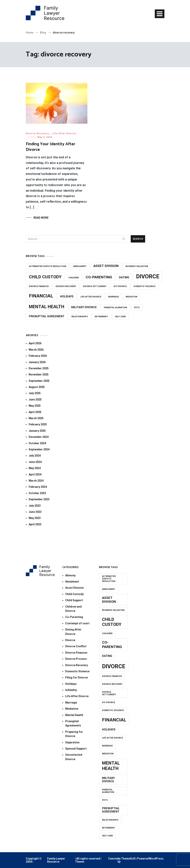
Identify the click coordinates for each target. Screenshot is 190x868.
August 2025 (37, 387)
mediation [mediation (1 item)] (131, 297)
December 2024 (39, 437)
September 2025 (39, 381)
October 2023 (37, 493)
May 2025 (35, 406)
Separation (72, 742)
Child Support (74, 600)
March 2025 (36, 418)
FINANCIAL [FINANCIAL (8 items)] (41, 296)
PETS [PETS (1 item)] (137, 308)
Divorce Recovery (37, 133)
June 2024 (35, 462)
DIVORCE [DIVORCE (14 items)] (148, 276)
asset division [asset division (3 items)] (106, 266)
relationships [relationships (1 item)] (80, 317)
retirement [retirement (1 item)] (101, 317)
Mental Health (74, 715)
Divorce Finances (76, 653)
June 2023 (35, 512)
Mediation (72, 709)
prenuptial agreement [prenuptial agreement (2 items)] (47, 316)
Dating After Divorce (73, 632)
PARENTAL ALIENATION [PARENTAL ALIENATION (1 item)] (115, 308)
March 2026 (36, 350)
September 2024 (39, 449)
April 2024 (35, 474)
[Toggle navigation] (160, 14)
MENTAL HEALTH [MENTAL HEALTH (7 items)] (47, 307)
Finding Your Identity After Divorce (51, 147)
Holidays (71, 684)
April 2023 (35, 524)
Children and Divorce (73, 609)
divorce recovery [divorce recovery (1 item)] (66, 286)
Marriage (71, 703)
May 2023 (35, 518)
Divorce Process (76, 659)
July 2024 (35, 456)
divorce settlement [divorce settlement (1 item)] (95, 286)
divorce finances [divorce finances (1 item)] (39, 286)
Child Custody (74, 594)
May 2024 (35, 468)
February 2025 (38, 424)
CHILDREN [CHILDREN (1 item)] (74, 278)
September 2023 (39, 499)
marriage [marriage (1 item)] (113, 297)
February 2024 (38, 487)
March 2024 (36, 481)
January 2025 (37, 431)
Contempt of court (77, 623)
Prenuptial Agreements (73, 723)
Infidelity (71, 690)
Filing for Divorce (77, 677)
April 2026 (35, 343)
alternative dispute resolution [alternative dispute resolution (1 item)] (48, 266)
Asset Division (74, 588)
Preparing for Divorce (74, 734)
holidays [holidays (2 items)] (67, 297)
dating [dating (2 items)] (124, 277)
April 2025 (35, 412)
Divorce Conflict (76, 646)
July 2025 (35, 393)
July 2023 (35, 506)
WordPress (156, 859)
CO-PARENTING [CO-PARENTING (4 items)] (99, 277)
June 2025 (35, 400)
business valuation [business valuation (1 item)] (137, 266)
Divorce (70, 640)
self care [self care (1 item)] (120, 317)
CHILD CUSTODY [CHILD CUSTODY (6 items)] (45, 277)
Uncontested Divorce (74, 757)
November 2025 (39, 374)
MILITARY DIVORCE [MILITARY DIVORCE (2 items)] (84, 307)
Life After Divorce (64, 133)
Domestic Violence (77, 671)
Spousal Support (76, 749)
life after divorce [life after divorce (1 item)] (91, 297)
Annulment (72, 582)
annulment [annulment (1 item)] (80, 266)
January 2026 (37, 362)
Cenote (113, 859)
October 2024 (37, 443)
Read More (41, 218)
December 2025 (39, 368)
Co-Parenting (74, 617)
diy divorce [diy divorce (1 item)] (120, 286)
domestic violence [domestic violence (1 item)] (144, 286)
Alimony (70, 575)
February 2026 (38, 356)
